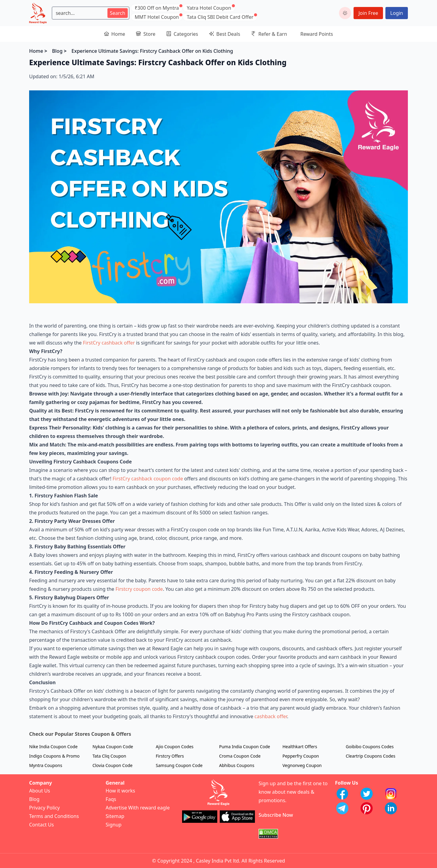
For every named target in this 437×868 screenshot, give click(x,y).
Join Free (368, 13)
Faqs (111, 799)
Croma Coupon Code (240, 756)
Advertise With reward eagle (138, 808)
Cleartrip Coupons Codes (370, 756)
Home (115, 34)
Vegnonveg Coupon (302, 765)
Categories (182, 34)
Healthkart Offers (300, 747)
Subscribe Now (276, 815)
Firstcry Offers (170, 756)
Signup (113, 825)
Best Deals (225, 34)
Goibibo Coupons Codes (370, 747)
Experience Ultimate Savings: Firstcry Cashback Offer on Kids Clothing (152, 51)
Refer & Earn (269, 34)
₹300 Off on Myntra (157, 8)
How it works (120, 791)
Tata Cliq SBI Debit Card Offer (220, 17)
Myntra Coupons (46, 765)
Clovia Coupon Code (113, 765)
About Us (40, 791)
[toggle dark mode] (345, 13)
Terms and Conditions (54, 816)
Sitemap (115, 816)
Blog (57, 51)
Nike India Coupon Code (53, 747)
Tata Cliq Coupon (109, 756)
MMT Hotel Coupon (157, 17)
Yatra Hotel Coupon (209, 8)
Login (397, 13)
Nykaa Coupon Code (113, 747)
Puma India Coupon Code (245, 747)
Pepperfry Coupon (301, 756)
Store (146, 34)
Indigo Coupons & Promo (54, 756)
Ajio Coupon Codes (174, 747)
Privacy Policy (44, 808)
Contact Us (41, 825)
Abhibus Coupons (237, 765)
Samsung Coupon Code (179, 765)
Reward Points (317, 34)
